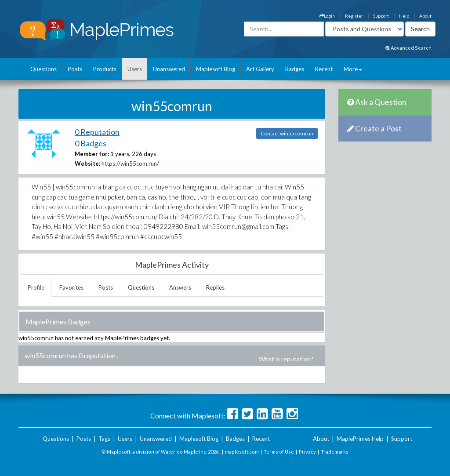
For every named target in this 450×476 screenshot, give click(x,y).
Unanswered (169, 69)
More (353, 69)
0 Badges (91, 143)
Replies (215, 287)
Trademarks (335, 452)
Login (327, 16)
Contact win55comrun (287, 133)
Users (135, 69)
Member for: (92, 154)
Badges (295, 69)
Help (404, 16)
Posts (75, 69)
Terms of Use (279, 452)
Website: (87, 164)
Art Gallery (260, 69)
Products (105, 69)
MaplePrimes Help (360, 439)
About (425, 16)
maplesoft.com (242, 452)
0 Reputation (97, 132)
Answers (180, 287)
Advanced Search (408, 48)
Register (354, 16)
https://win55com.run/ (130, 164)
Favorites (71, 287)
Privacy (307, 452)
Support (381, 16)
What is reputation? (286, 359)
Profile (36, 287)
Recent (324, 69)
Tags (104, 439)
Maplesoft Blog (216, 69)
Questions (44, 69)
